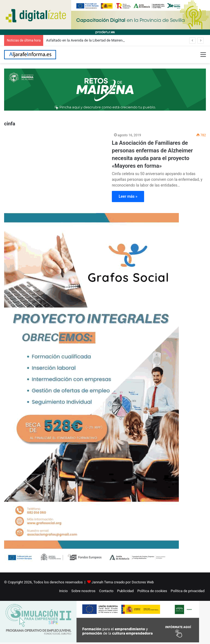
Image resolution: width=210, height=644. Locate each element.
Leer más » (128, 196)
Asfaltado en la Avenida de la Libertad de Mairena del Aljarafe (94, 40)
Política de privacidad (188, 591)
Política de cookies (152, 591)
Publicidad (125, 591)
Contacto (106, 591)
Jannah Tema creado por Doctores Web (123, 582)
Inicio (63, 591)
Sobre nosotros (83, 591)
